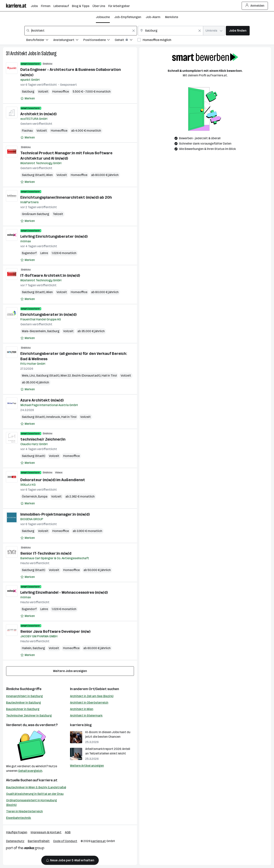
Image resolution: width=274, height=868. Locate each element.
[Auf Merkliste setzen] (28, 98)
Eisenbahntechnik (19, 818)
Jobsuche (103, 17)
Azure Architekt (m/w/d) (42, 400)
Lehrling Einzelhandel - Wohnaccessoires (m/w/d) (64, 592)
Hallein (27, 648)
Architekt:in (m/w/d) (38, 114)
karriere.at (48, 780)
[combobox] (81, 31)
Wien (49, 175)
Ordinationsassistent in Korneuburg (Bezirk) (31, 803)
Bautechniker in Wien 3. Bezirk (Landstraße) (36, 787)
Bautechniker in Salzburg (23, 703)
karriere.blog (81, 725)
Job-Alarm (153, 17)
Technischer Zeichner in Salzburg (29, 716)
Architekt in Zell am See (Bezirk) (92, 696)
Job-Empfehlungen (128, 17)
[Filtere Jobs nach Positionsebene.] (99, 40)
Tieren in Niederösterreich (24, 811)
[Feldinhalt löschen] (134, 31)
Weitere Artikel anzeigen (87, 766)
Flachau (27, 131)
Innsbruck (53, 417)
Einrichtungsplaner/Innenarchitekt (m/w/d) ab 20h (66, 197)
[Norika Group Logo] (25, 849)
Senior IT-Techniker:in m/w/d (46, 553)
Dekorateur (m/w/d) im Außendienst (53, 480)
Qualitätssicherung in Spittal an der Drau (35, 794)
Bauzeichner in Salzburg (23, 709)
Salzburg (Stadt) (33, 175)
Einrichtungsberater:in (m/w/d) (48, 314)
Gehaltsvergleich (30, 771)
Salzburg (49, 53)
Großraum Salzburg (35, 214)
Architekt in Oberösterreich (89, 703)
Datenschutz (15, 841)
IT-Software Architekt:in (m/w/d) (50, 275)
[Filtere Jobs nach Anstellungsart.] (68, 40)
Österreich (29, 496)
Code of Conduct (65, 841)
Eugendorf (29, 253)
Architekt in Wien (82, 709)
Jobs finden (238, 31)
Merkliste (172, 17)
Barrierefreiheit (39, 841)
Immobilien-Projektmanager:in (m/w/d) (55, 514)
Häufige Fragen (17, 832)
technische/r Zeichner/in (43, 439)
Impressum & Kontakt (46, 832)
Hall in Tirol (109, 376)
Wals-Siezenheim (34, 331)
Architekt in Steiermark (86, 716)
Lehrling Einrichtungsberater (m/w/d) (54, 236)
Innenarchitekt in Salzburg (24, 696)
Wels (25, 376)
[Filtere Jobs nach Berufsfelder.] (40, 40)
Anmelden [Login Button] (255, 6)
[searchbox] (81, 31)
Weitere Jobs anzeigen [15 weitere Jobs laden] (70, 671)
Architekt (19, 53)
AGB (68, 832)
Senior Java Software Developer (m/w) (55, 631)
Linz (32, 376)
